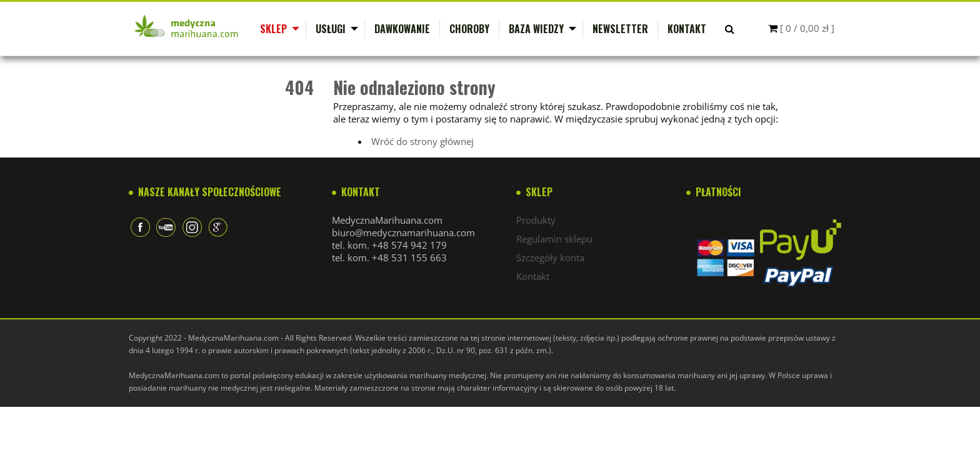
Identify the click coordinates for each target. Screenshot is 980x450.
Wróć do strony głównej (422, 141)
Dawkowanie (402, 29)
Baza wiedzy (536, 29)
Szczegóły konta (550, 257)
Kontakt (687, 29)
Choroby (469, 29)
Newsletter (620, 29)
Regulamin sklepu (554, 239)
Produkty (536, 220)
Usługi (331, 29)
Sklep (273, 29)
